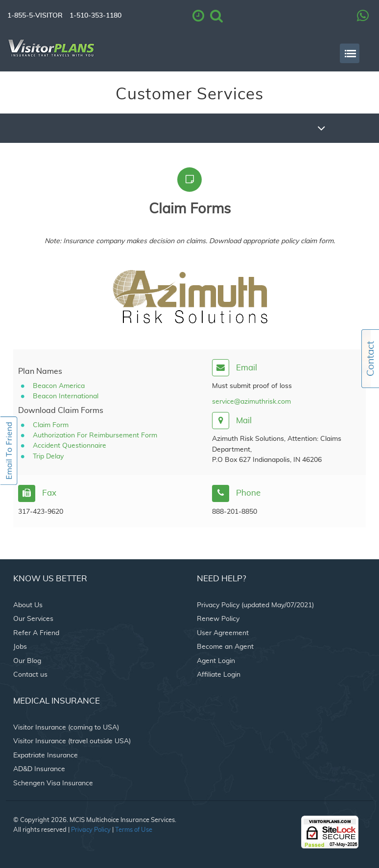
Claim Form (51, 425)
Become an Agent (225, 647)
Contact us (30, 675)
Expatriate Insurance (46, 755)
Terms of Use (134, 830)
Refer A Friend (36, 633)
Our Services (33, 619)
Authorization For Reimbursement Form (95, 435)
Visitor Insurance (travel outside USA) (72, 741)
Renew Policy (218, 619)
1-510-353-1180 (95, 16)
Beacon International (66, 396)
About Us (28, 605)
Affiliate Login (219, 675)
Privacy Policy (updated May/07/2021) (255, 605)
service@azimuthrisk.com (251, 402)
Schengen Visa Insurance (53, 783)
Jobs (20, 647)
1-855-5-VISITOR (35, 16)
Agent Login (216, 661)
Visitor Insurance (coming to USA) (66, 728)
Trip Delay (48, 457)
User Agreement (223, 633)
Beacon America (59, 386)
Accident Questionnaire (70, 446)
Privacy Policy (91, 830)
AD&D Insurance (39, 769)
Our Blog (27, 661)
